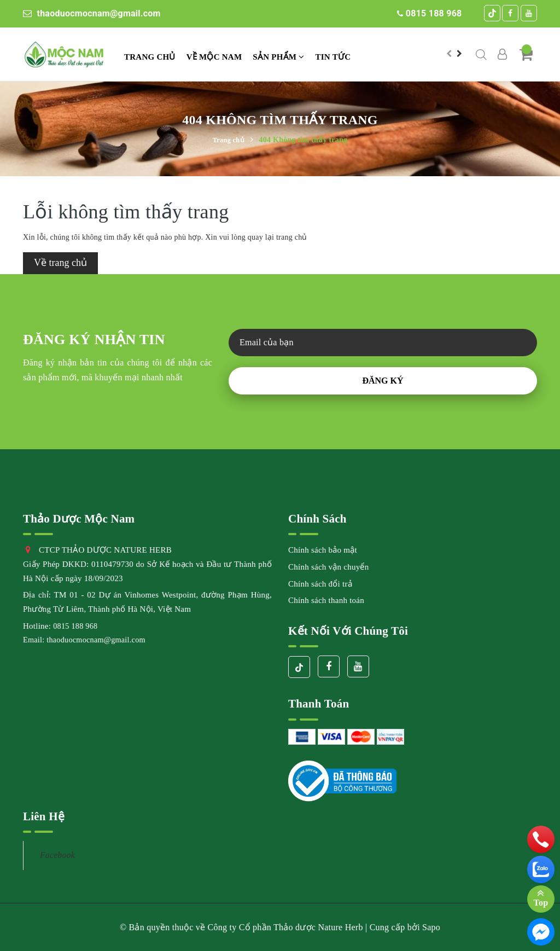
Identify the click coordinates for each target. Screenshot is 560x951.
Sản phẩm (278, 57)
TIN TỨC (333, 57)
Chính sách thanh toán (326, 600)
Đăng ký (383, 381)
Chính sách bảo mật (323, 550)
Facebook (57, 855)
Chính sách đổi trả (320, 584)
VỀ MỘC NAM (214, 57)
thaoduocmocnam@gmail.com (92, 13)
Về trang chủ (60, 263)
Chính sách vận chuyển (328, 567)
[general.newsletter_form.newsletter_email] (383, 343)
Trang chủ (150, 57)
